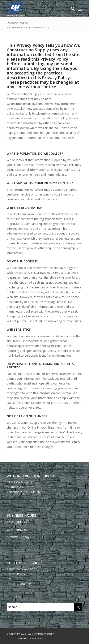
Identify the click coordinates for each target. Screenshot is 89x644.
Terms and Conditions (22, 569)
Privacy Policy (17, 23)
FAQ (10, 579)
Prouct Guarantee (19, 584)
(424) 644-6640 (33, 492)
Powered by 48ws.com (31, 638)
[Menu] (80, 9)
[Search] (71, 9)
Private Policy (16, 574)
